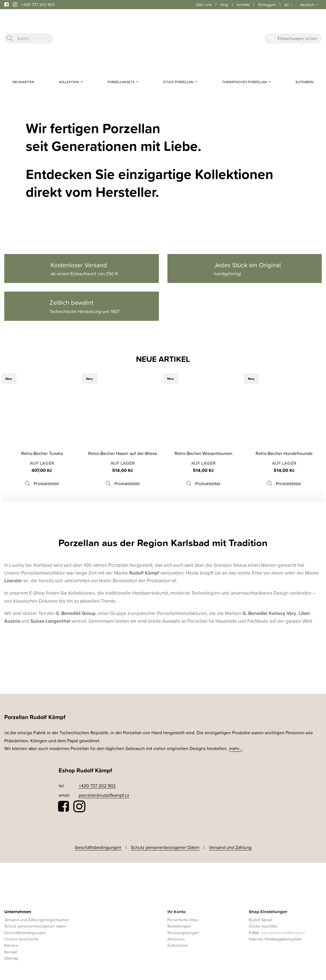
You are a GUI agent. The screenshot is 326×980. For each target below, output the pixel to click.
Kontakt (11, 951)
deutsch (307, 4)
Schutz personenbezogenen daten (35, 926)
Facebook (64, 807)
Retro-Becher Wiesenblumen (203, 453)
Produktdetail (46, 484)
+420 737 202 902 (38, 4)
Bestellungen (179, 926)
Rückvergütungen (183, 932)
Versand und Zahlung (230, 847)
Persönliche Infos (183, 919)
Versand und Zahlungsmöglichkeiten (37, 919)
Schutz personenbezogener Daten (165, 847)
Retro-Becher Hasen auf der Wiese (123, 453)
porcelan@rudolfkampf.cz (104, 795)
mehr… (236, 748)
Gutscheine (178, 945)
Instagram (79, 807)
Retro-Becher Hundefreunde (284, 453)
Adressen (176, 938)
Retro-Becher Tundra (42, 453)
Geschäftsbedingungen (98, 847)
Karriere (11, 945)
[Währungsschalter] (288, 5)
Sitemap (11, 957)
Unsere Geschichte (21, 938)
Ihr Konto (177, 911)
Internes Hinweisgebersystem (275, 938)
